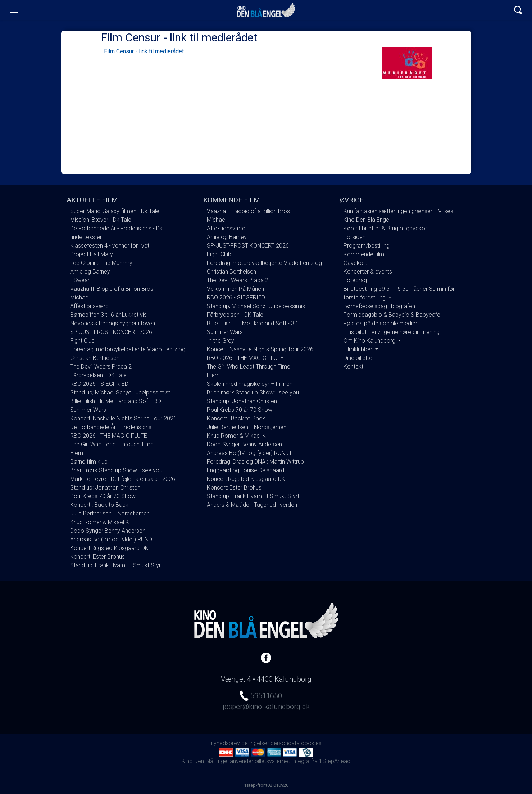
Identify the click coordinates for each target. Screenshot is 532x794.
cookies (311, 743)
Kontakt (353, 367)
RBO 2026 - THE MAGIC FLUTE (109, 436)
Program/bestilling (367, 246)
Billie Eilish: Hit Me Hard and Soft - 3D (116, 401)
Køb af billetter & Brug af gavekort (386, 228)
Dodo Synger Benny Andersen (108, 531)
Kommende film (364, 254)
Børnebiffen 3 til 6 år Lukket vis (108, 315)
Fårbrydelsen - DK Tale (98, 375)
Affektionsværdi (90, 306)
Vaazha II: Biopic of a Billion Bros (112, 289)
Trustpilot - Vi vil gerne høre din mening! (392, 332)
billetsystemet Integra (282, 761)
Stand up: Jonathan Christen (105, 488)
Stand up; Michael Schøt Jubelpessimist (120, 393)
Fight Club (82, 341)
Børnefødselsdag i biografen (379, 306)
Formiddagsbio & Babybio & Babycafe (392, 315)
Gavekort (355, 263)
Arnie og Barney (90, 272)
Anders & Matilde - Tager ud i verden (252, 505)
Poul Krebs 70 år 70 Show (103, 496)
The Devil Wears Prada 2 (101, 367)
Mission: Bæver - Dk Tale (101, 220)
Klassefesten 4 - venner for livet (110, 246)
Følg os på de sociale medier (380, 323)
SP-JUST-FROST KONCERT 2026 (111, 332)
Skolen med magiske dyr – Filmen (250, 384)
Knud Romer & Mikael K (100, 522)
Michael (80, 297)
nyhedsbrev (225, 743)
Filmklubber (359, 349)
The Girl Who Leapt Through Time (112, 444)
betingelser (255, 743)
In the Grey (220, 341)
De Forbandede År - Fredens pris (111, 427)
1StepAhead (335, 761)
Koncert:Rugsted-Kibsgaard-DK (109, 548)
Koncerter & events (368, 272)
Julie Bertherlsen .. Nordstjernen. (111, 513)
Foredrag (355, 280)
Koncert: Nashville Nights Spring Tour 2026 (123, 418)
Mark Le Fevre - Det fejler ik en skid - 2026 (123, 479)
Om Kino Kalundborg (370, 341)
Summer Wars (88, 410)
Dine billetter (359, 358)
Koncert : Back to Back (99, 505)
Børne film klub (89, 462)
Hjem (77, 453)
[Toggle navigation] (14, 10)
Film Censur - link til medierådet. (144, 51)
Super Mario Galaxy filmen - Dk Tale (115, 211)
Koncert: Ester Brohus (97, 557)
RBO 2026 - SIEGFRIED (99, 384)
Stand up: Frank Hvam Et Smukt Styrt (116, 565)
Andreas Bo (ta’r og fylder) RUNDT (113, 539)
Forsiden (354, 237)
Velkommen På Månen (235, 289)
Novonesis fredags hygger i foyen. (113, 323)
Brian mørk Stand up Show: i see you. (117, 470)
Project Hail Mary (92, 254)
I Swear (80, 280)
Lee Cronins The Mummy (101, 263)
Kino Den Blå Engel (266, 10)
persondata (285, 743)
